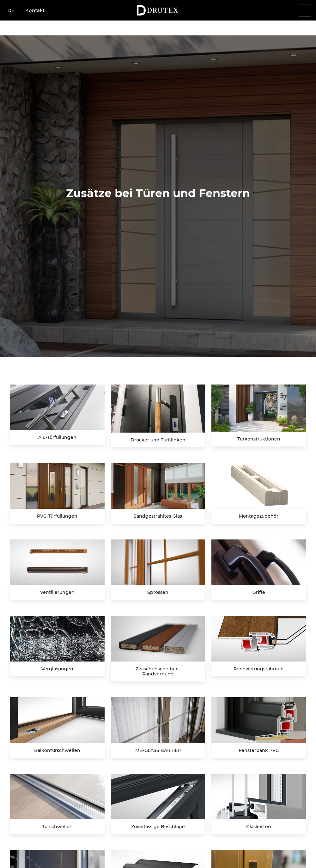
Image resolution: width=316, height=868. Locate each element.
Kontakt (35, 10)
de (11, 10)
